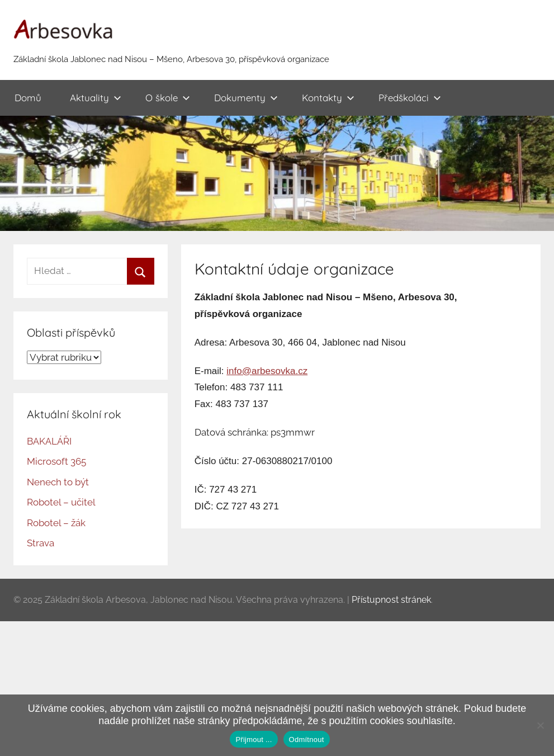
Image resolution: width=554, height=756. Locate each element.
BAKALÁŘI (49, 441)
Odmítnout (307, 740)
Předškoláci (410, 98)
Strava (41, 543)
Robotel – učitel (61, 502)
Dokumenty (246, 98)
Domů (28, 98)
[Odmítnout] (540, 725)
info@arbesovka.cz (267, 371)
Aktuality (96, 98)
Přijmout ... (254, 740)
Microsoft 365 (56, 461)
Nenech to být (58, 482)
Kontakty (328, 98)
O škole (168, 98)
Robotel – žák (56, 523)
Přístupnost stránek (391, 600)
